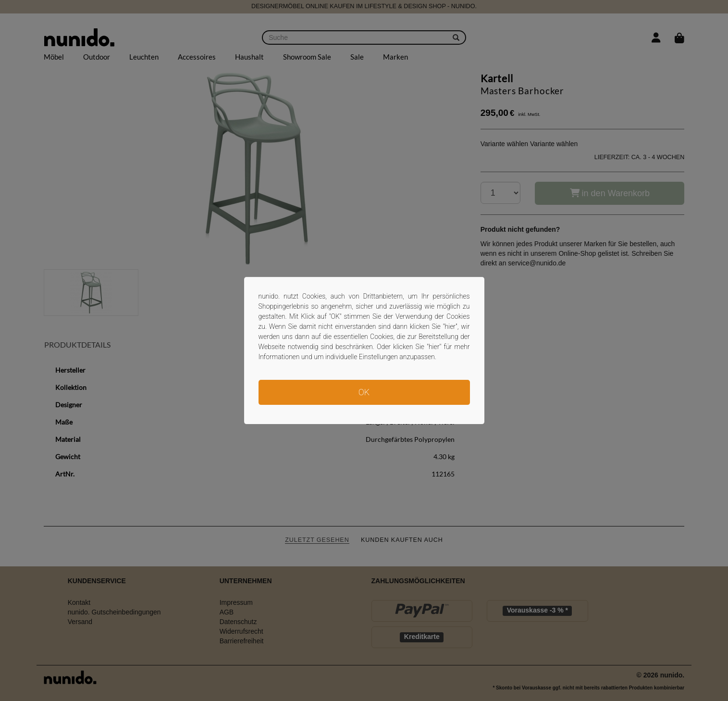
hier (450, 326)
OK (364, 392)
